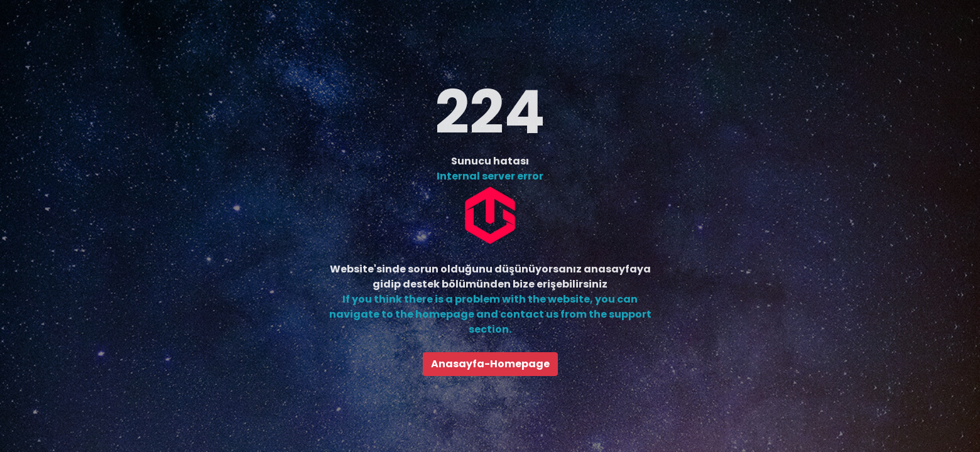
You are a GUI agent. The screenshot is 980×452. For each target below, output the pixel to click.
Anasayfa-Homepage (490, 364)
